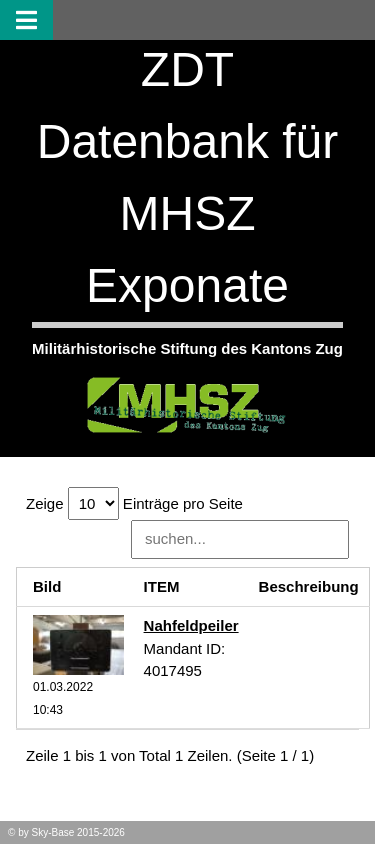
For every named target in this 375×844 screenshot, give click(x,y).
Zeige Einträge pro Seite (134, 503)
